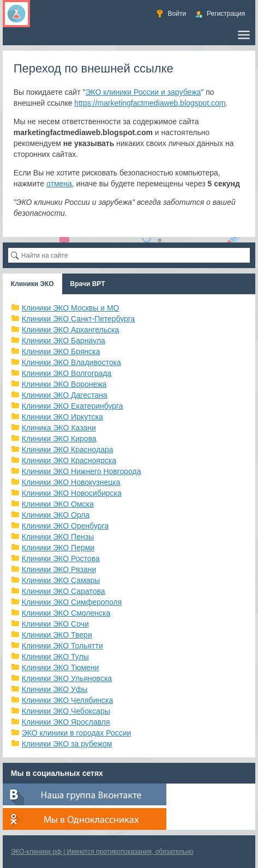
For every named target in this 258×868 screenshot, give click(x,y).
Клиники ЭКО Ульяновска (67, 678)
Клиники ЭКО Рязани (59, 569)
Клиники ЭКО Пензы (58, 537)
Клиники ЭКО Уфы (55, 689)
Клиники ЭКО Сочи (55, 624)
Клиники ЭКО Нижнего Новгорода (82, 471)
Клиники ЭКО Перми (58, 548)
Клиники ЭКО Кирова (59, 439)
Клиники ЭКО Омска (58, 504)
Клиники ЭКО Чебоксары (66, 711)
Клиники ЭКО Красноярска (69, 460)
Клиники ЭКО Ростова (61, 559)
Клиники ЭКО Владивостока (71, 362)
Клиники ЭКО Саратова (64, 591)
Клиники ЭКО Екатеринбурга (73, 406)
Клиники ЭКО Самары (61, 580)
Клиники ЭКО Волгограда (67, 373)
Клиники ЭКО (32, 284)
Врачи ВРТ (88, 284)
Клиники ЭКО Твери (57, 635)
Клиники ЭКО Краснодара (68, 450)
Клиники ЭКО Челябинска (68, 700)
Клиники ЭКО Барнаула (64, 341)
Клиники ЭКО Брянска (61, 351)
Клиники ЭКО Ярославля (66, 722)
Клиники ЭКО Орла (56, 515)
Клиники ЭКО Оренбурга (65, 526)
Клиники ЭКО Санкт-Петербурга (79, 319)
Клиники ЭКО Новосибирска (72, 493)
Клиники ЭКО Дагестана (65, 395)
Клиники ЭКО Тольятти (62, 646)
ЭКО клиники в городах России (77, 733)
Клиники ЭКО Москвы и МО (71, 308)
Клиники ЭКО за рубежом (67, 744)
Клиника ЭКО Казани (59, 428)
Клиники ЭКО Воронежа (64, 384)
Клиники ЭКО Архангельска (71, 330)
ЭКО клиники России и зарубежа (143, 92)
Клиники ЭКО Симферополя (72, 602)
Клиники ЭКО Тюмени (61, 667)
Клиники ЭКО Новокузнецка (71, 482)
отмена (59, 184)
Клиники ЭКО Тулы (55, 657)
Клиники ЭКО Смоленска (66, 613)
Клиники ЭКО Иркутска (62, 417)
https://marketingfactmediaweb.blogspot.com (150, 103)
